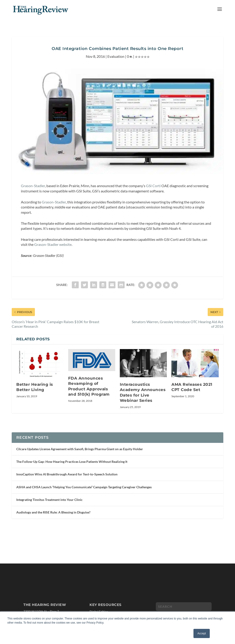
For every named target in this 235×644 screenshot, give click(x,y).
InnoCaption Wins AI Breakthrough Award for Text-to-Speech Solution (67, 474)
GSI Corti (153, 186)
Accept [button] (202, 633)
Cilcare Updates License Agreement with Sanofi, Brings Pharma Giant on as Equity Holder (80, 449)
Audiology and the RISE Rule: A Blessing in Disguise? (53, 512)
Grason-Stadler (33, 186)
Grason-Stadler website (53, 244)
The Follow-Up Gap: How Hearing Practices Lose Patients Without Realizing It (72, 462)
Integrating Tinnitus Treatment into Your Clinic (49, 500)
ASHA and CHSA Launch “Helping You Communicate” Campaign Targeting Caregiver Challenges (84, 487)
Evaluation (116, 56)
